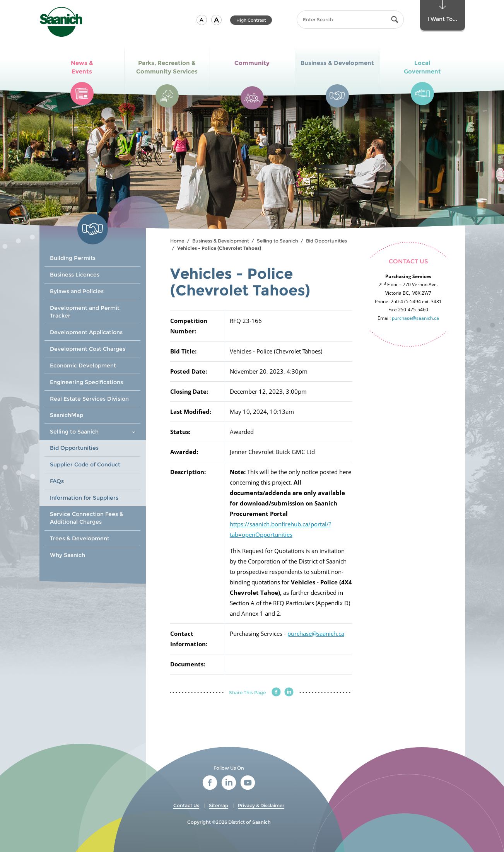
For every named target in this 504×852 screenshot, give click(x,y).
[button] (202, 20)
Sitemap (219, 805)
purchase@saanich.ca (316, 633)
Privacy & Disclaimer (261, 805)
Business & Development (221, 241)
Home (177, 241)
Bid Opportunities (326, 241)
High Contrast (251, 20)
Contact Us (186, 805)
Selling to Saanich (278, 241)
